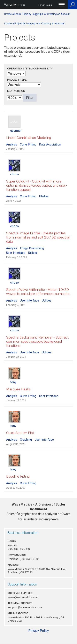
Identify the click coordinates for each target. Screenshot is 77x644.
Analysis (12, 145)
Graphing (26, 440)
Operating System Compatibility (30, 68)
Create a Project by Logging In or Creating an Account (34, 24)
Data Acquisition (50, 145)
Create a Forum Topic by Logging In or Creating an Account (37, 14)
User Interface (16, 253)
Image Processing (32, 248)
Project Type (17, 80)
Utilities (44, 196)
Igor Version (16, 91)
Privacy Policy (39, 631)
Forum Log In (45, 5)
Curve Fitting (28, 145)
